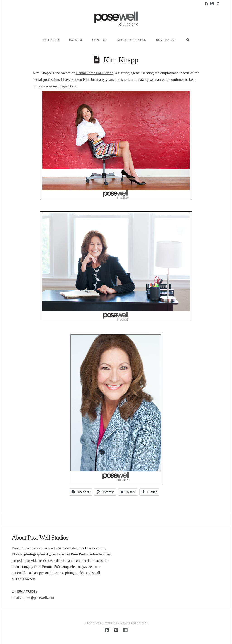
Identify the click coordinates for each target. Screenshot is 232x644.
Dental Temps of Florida (94, 73)
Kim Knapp (121, 60)
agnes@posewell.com (38, 598)
